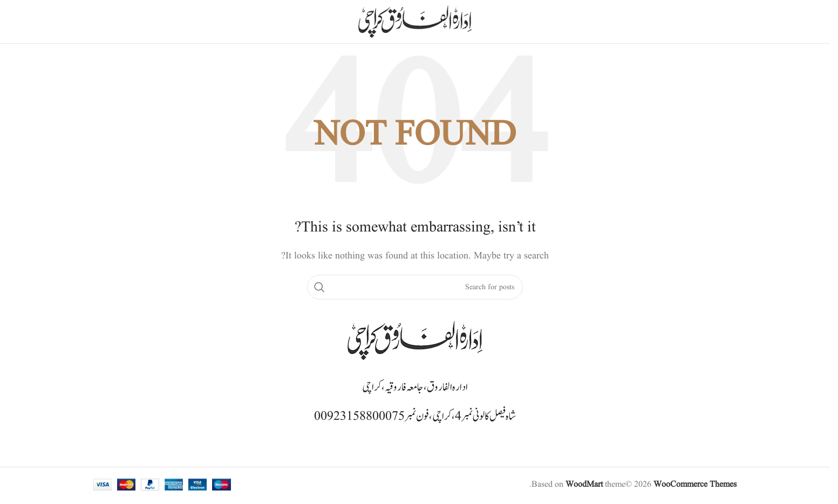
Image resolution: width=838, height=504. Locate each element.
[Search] (415, 287)
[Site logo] (415, 22)
